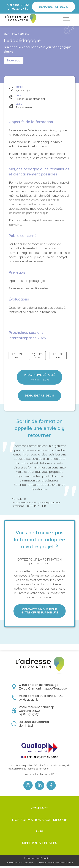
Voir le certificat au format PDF (41, 776)
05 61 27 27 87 (18, 9)
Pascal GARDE (67, 865)
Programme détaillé (40, 385)
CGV (40, 833)
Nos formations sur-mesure (39, 822)
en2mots (29, 865)
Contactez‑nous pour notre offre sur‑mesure (39, 619)
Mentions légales (39, 845)
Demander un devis (54, 7)
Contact (40, 810)
